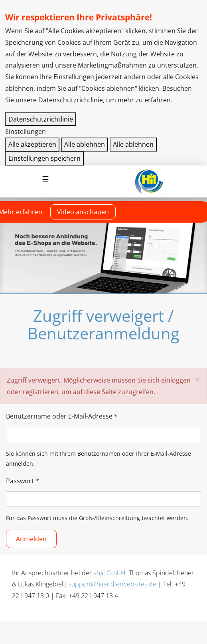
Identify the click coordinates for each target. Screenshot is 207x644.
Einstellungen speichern (44, 158)
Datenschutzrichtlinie (41, 119)
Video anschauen (83, 212)
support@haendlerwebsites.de (112, 584)
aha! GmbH (109, 573)
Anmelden (31, 539)
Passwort (23, 481)
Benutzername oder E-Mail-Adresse (62, 416)
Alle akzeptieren (32, 144)
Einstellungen (26, 132)
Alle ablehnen (85, 144)
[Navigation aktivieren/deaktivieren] (45, 179)
